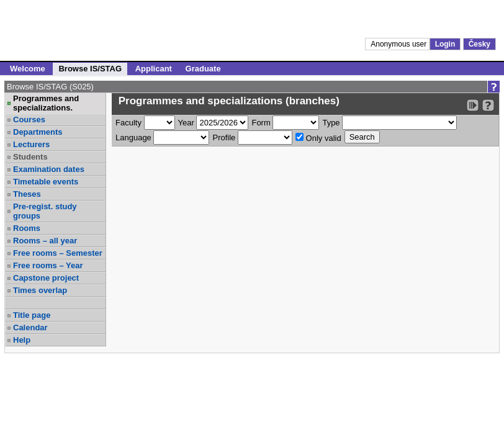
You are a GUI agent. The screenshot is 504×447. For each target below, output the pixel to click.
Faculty (128, 123)
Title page (32, 315)
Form (261, 123)
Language (133, 138)
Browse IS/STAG (90, 69)
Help (22, 340)
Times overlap (40, 290)
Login (445, 44)
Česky (479, 44)
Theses (27, 194)
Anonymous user (399, 44)
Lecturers (31, 144)
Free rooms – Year (48, 265)
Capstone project (46, 278)
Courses (29, 120)
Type (331, 123)
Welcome (28, 69)
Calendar (30, 327)
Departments (38, 132)
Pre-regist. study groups (45, 211)
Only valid (318, 138)
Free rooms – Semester (58, 253)
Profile (224, 138)
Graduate (203, 69)
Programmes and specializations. (46, 103)
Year (186, 123)
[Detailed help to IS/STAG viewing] (488, 105)
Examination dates (49, 169)
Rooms (27, 228)
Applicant (154, 69)
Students (30, 157)
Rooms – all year (45, 241)
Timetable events (46, 182)
